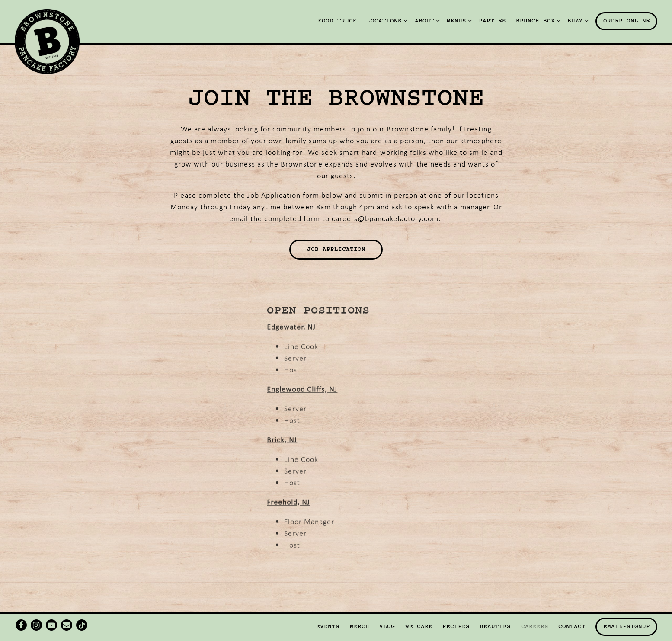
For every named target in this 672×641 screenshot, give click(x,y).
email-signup (627, 626)
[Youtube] (51, 625)
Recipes (456, 626)
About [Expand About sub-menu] (426, 20)
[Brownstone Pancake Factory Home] (47, 40)
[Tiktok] (82, 625)
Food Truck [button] (337, 21)
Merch (360, 626)
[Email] (67, 625)
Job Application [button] (336, 249)
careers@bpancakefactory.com (385, 218)
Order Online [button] (627, 21)
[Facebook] (21, 625)
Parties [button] (492, 21)
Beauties (495, 626)
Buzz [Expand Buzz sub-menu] (576, 20)
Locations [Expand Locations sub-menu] (386, 20)
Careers (535, 626)
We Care (419, 626)
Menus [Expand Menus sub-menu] (458, 20)
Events (328, 626)
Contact (572, 626)
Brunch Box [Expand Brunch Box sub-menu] (537, 20)
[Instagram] (36, 625)
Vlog (387, 626)
